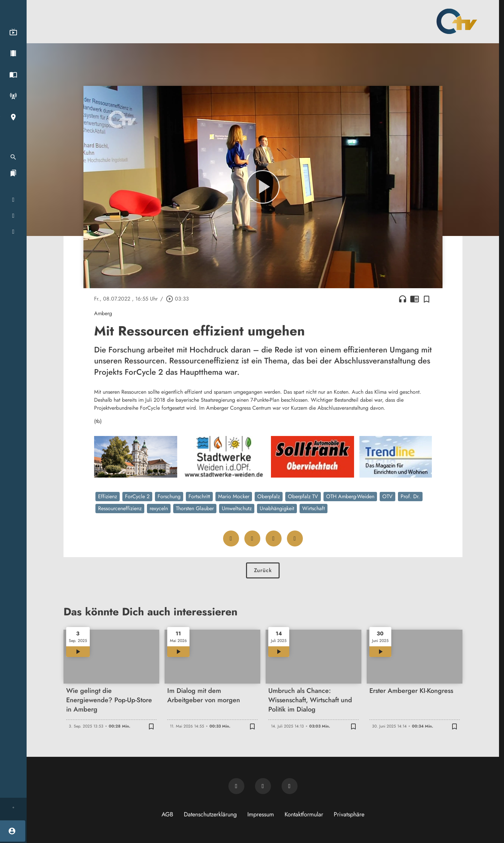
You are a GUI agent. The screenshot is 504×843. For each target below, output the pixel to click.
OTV (387, 496)
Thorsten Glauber (195, 508)
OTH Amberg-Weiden (350, 496)
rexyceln (159, 508)
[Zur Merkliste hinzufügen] (427, 299)
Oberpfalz (269, 496)
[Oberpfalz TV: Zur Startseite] (457, 21)
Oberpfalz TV (303, 496)
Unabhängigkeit (277, 508)
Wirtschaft (314, 508)
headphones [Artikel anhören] (403, 299)
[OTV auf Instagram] (290, 786)
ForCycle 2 (137, 496)
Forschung (169, 496)
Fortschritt (199, 496)
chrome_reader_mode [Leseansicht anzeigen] (415, 299)
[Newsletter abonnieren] (236, 786)
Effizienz (108, 496)
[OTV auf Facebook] (263, 786)
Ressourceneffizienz (120, 508)
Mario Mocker (234, 496)
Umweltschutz (237, 508)
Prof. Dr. (410, 496)
